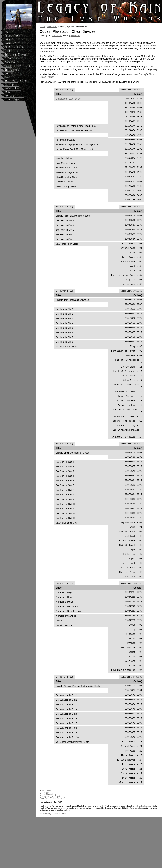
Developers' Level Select (68, 99)
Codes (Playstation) (48, 846)
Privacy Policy (45, 865)
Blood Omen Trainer (48, 850)
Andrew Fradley (138, 74)
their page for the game (144, 46)
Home (42, 27)
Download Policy (60, 865)
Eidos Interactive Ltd (147, 857)
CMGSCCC (57, 36)
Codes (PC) (44, 844)
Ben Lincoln (75, 36)
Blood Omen (52, 27)
